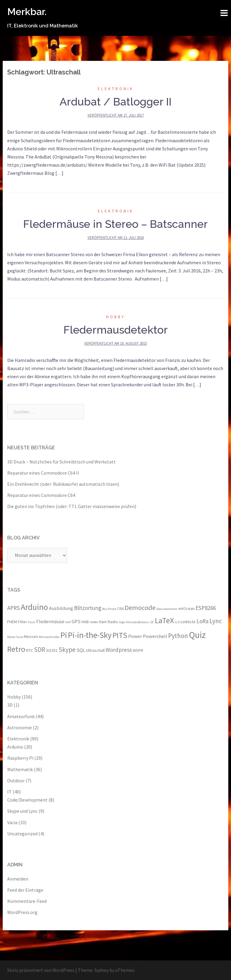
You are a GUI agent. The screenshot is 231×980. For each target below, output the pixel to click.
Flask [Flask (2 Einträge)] (32, 622)
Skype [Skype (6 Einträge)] (67, 650)
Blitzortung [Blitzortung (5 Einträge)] (88, 608)
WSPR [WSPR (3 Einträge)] (138, 650)
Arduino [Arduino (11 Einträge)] (34, 607)
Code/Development (27, 800)
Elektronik (116, 89)
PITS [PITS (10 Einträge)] (120, 635)
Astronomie (20, 727)
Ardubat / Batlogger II (115, 102)
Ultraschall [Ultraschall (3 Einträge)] (95, 650)
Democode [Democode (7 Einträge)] (140, 608)
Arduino (15, 747)
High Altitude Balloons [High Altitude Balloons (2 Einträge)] (134, 622)
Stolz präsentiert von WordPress (41, 970)
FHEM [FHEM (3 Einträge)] (12, 622)
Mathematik (20, 769)
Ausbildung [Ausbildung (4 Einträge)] (61, 608)
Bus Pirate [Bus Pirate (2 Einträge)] (109, 609)
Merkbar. (27, 12)
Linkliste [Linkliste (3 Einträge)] (188, 622)
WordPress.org (22, 912)
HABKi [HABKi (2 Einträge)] (94, 622)
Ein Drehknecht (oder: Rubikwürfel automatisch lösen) (63, 484)
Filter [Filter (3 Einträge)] (22, 622)
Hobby (116, 317)
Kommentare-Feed (27, 901)
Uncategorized (22, 834)
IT (9, 792)
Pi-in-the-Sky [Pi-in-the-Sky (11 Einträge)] (90, 635)
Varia (12, 822)
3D (10, 705)
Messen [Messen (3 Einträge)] (31, 636)
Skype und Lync (22, 811)
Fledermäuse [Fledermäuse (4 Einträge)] (50, 621)
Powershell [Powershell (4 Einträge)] (155, 636)
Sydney (102, 970)
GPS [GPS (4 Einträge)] (76, 621)
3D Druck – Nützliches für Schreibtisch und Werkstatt (62, 462)
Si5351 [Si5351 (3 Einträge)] (52, 650)
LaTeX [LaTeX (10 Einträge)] (164, 620)
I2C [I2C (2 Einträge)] (152, 622)
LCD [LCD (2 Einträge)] (177, 622)
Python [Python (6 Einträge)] (178, 636)
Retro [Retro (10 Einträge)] (16, 649)
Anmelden (18, 879)
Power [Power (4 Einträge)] (135, 636)
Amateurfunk (21, 716)
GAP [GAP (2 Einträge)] (68, 622)
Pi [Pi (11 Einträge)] (64, 635)
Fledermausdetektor (116, 330)
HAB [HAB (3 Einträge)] (85, 622)
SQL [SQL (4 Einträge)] (81, 650)
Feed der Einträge (25, 890)
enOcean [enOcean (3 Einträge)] (186, 608)
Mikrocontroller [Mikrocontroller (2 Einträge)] (49, 637)
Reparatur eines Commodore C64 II (43, 473)
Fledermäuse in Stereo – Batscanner (115, 224)
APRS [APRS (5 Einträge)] (14, 608)
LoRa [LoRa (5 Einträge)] (202, 621)
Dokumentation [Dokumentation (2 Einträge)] (167, 609)
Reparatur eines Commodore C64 (41, 495)
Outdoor (16, 781)
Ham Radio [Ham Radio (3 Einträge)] (108, 622)
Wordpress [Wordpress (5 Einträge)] (119, 650)
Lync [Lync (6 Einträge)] (216, 621)
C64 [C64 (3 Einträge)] (120, 608)
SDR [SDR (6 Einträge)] (40, 650)
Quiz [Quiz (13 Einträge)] (197, 635)
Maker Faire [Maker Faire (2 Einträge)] (15, 637)
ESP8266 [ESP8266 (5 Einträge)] (206, 608)
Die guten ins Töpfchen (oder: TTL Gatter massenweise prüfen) (72, 506)
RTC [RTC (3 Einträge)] (30, 650)
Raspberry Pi (20, 758)
